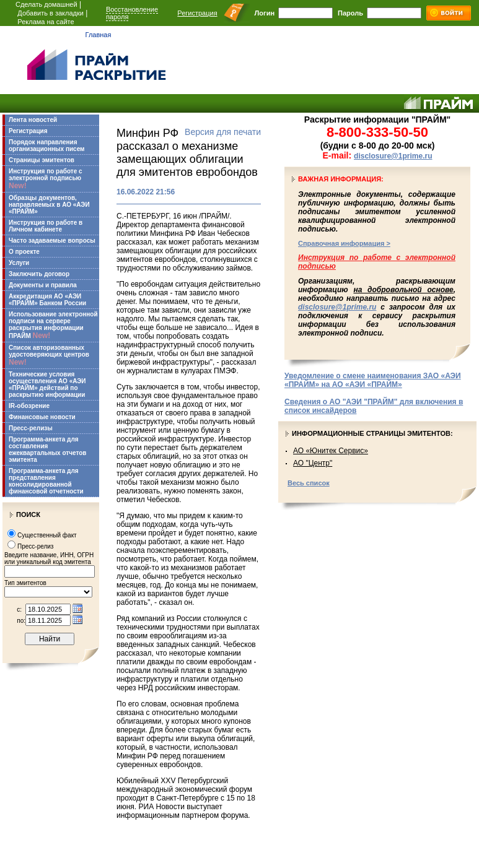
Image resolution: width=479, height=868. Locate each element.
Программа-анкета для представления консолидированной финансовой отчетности (46, 481)
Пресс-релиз (35, 546)
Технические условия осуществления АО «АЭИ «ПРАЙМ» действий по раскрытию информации (47, 384)
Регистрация (197, 13)
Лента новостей (33, 120)
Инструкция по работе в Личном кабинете (46, 226)
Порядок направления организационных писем (46, 145)
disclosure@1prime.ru (393, 156)
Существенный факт (47, 535)
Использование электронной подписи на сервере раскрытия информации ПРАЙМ (53, 325)
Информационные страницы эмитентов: (372, 433)
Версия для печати (223, 132)
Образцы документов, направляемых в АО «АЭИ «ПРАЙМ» (49, 205)
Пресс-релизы (31, 428)
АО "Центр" (313, 463)
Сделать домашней (46, 4)
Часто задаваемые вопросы (52, 241)
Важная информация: (341, 179)
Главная (99, 35)
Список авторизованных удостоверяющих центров (49, 355)
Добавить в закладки (51, 13)
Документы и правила (43, 285)
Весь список (309, 483)
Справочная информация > (344, 243)
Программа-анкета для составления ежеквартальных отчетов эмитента (47, 449)
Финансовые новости (42, 417)
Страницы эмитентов (42, 160)
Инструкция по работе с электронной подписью (46, 179)
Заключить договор (39, 274)
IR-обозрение (29, 406)
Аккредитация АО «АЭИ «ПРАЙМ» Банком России (47, 300)
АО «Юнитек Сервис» (331, 451)
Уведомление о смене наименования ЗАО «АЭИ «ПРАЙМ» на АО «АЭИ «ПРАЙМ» (373, 380)
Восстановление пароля (132, 13)
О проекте (24, 252)
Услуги (19, 263)
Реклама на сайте (46, 22)
